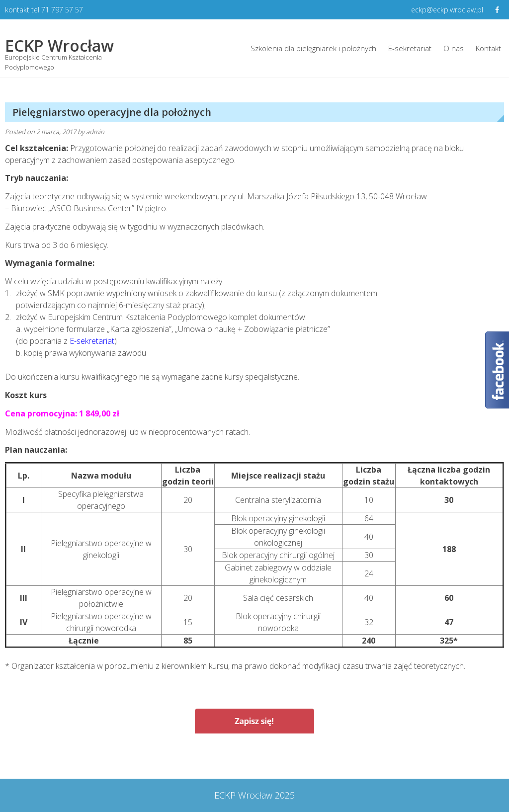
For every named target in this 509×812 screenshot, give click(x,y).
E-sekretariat (410, 48)
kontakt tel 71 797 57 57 (44, 10)
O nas (454, 48)
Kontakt (488, 48)
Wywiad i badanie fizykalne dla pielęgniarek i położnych (127, 759)
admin (95, 132)
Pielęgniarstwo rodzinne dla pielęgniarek (415, 759)
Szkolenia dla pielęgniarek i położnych (313, 48)
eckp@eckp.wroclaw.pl (447, 10)
